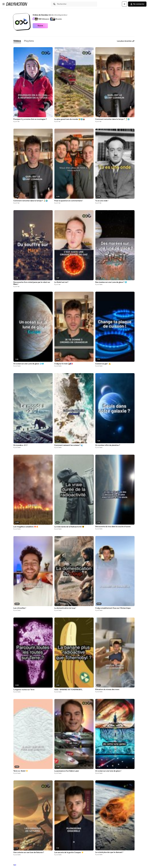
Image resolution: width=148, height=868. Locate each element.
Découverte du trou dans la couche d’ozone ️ (113, 527)
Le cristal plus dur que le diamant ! (109, 852)
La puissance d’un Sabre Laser (67, 771)
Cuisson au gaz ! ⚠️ (103, 364)
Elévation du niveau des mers (107, 689)
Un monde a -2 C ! (21, 445)
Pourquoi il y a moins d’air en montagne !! (30, 119)
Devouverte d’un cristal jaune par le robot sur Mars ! (32, 283)
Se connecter (137, 4)
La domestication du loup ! (65, 608)
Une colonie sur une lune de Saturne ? (29, 852)
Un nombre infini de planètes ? (108, 445)
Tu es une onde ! (102, 201)
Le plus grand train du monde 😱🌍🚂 (70, 119)
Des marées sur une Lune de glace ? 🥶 (111, 282)
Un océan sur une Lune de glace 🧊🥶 (29, 364)
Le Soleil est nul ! (61, 282)
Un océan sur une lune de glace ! (108, 771)
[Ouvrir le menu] (4, 4)
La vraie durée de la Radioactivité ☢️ (69, 527)
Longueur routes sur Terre (24, 690)
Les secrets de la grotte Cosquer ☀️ (69, 852)
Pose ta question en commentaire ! (69, 201)
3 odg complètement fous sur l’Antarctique (113, 608)
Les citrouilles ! (20, 608)
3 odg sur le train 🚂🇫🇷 (63, 364)
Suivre (40, 26)
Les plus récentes (126, 41)
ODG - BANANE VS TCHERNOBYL (68, 690)
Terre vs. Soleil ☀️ (21, 771)
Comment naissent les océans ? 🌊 (69, 445)
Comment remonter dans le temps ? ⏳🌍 (31, 201)
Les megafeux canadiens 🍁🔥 (26, 527)
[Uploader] (124, 4)
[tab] (17, 41)
